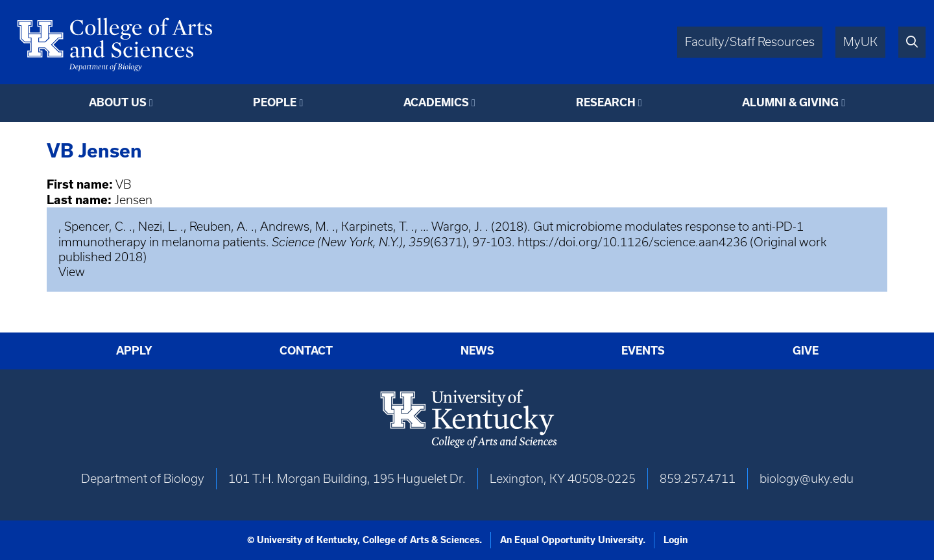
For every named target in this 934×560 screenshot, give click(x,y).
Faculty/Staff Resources (750, 42)
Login (676, 540)
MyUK (860, 42)
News (477, 351)
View (72, 272)
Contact (306, 351)
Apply (134, 351)
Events (643, 351)
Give (806, 351)
